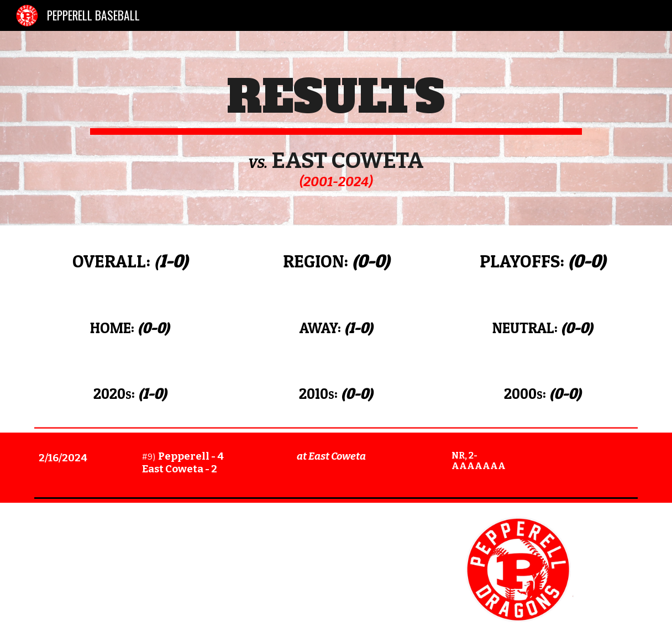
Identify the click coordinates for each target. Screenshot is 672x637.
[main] (336, 128)
